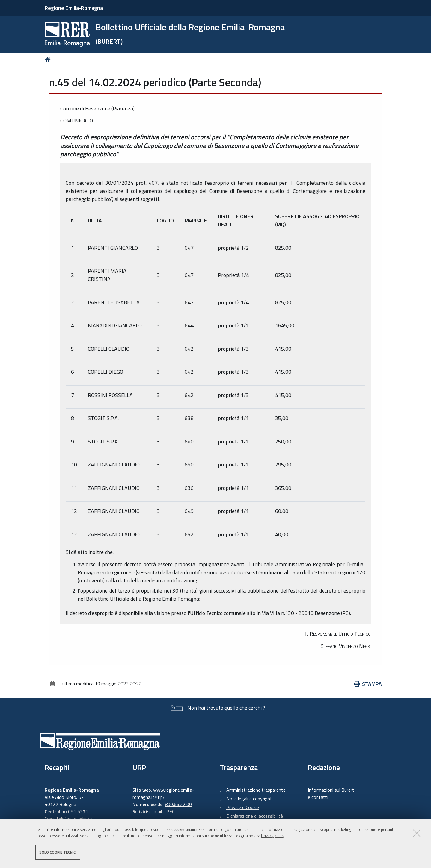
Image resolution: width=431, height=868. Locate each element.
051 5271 (78, 811)
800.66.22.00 (178, 804)
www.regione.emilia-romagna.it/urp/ (163, 793)
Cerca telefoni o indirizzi (68, 819)
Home (49, 59)
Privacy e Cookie (243, 807)
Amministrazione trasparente (256, 790)
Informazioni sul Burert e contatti (331, 793)
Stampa (368, 684)
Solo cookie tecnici (58, 852)
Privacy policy (273, 836)
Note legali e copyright (249, 799)
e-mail (156, 811)
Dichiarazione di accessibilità (255, 816)
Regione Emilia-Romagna (74, 8)
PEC (170, 811)
